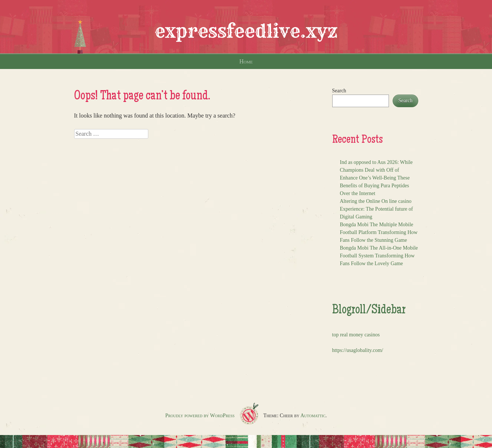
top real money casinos (356, 335)
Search (339, 91)
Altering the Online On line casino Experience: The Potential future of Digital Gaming (377, 209)
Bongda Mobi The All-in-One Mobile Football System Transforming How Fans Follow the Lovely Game (379, 256)
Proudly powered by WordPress (200, 416)
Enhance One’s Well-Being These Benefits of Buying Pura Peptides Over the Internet (375, 186)
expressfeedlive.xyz (246, 31)
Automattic (313, 416)
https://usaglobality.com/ (358, 350)
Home (246, 61)
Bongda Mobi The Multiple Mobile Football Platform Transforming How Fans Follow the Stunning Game (379, 232)
